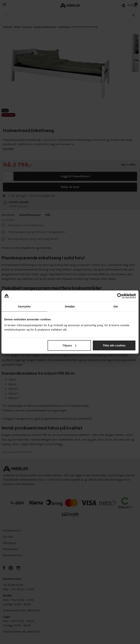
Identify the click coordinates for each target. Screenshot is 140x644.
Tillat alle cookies (114, 345)
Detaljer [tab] (70, 306)
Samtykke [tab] (24, 306)
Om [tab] (116, 306)
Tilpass (69, 345)
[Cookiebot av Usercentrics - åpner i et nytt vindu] (120, 296)
